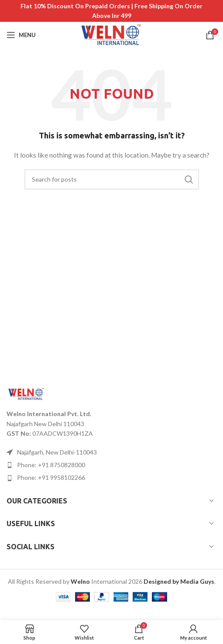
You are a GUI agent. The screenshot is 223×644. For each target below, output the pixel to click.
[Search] (112, 179)
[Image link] (26, 393)
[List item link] (111, 465)
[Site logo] (111, 34)
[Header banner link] (111, 11)
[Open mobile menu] (21, 35)
